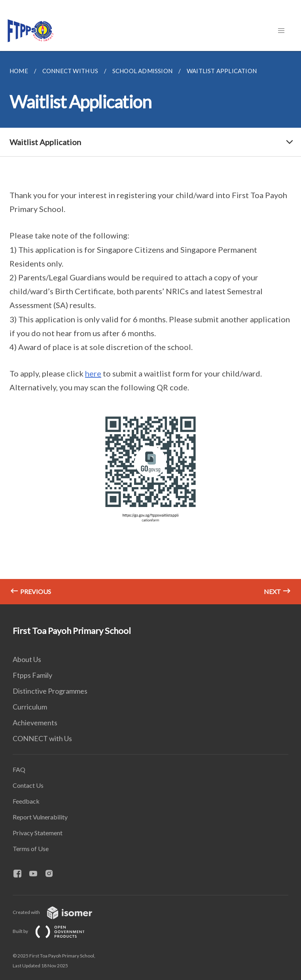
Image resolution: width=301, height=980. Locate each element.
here (93, 373)
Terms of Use (31, 849)
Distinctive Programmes (50, 691)
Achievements (35, 723)
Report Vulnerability (40, 817)
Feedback (26, 801)
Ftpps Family (32, 675)
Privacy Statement (38, 833)
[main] (150, 328)
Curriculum (30, 707)
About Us (27, 659)
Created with (59, 912)
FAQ (19, 769)
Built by (55, 931)
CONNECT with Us (42, 738)
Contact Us (28, 785)
